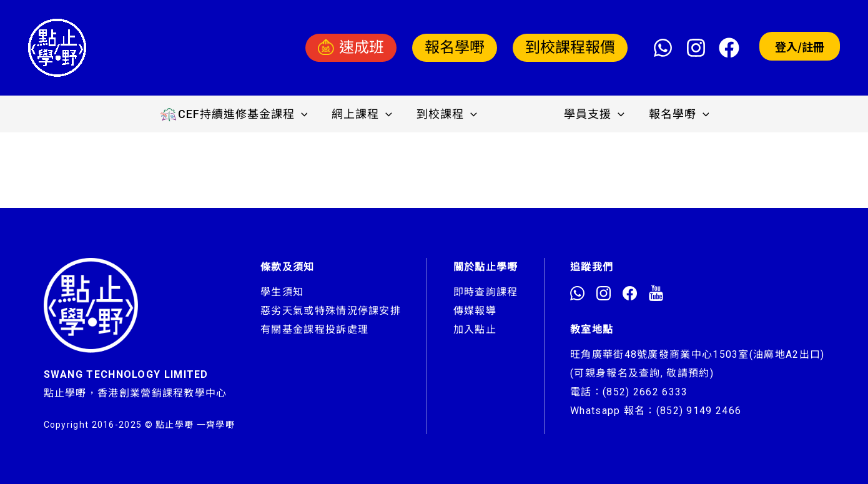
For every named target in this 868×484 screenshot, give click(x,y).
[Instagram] (696, 48)
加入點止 (475, 329)
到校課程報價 (570, 47)
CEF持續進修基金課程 (237, 114)
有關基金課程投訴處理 (314, 329)
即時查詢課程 (486, 292)
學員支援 (592, 114)
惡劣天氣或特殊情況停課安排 (331, 311)
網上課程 (364, 114)
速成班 (351, 47)
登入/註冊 (800, 46)
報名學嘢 (455, 47)
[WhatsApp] (663, 48)
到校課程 (447, 114)
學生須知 (282, 292)
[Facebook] (729, 48)
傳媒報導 (475, 311)
